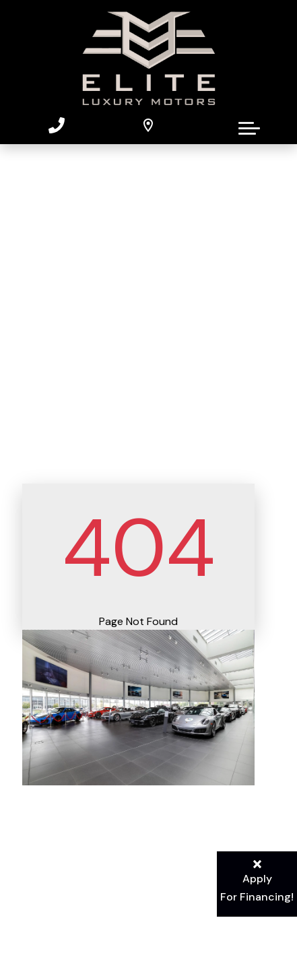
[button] (249, 125)
